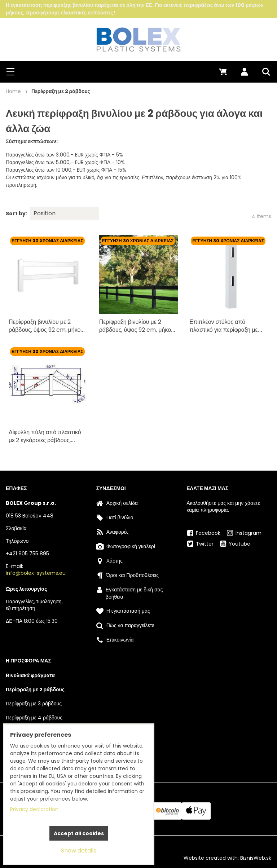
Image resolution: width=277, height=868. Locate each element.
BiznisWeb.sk (256, 858)
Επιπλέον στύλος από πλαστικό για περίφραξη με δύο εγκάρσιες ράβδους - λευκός (224, 332)
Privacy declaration (34, 809)
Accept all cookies (79, 833)
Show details (79, 851)
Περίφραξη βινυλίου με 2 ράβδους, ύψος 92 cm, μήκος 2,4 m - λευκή (46, 328)
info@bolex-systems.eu (36, 573)
